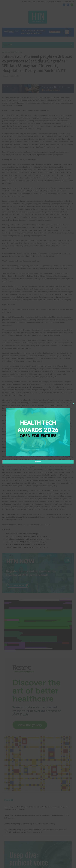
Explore (38, 462)
